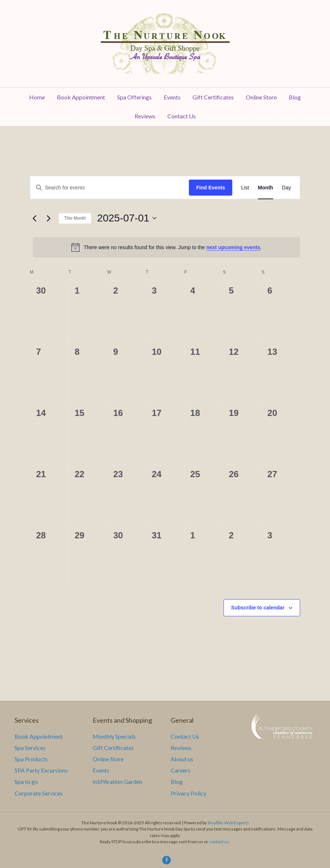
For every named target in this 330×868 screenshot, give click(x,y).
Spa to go (26, 781)
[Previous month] (34, 218)
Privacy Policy (189, 793)
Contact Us (182, 116)
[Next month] (48, 218)
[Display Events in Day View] (286, 188)
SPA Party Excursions (41, 770)
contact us (219, 842)
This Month (75, 218)
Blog (295, 97)
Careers (180, 770)
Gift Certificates (213, 97)
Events (172, 97)
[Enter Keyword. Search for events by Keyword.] (110, 188)
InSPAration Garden (117, 781)
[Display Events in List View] (245, 188)
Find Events (211, 188)
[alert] (166, 247)
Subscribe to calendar (258, 608)
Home (37, 97)
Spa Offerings (134, 97)
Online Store (261, 97)
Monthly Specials (114, 736)
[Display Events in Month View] (265, 188)
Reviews (145, 116)
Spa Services (30, 748)
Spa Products (31, 759)
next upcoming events (233, 247)
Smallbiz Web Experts (228, 823)
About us (182, 759)
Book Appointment (81, 97)
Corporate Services (39, 793)
